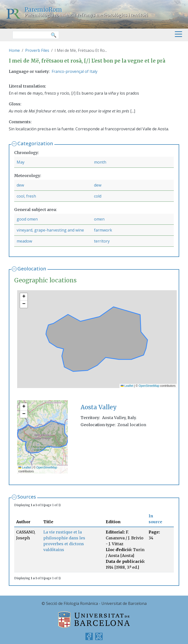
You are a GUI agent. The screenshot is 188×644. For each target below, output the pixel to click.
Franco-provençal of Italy (75, 71)
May (21, 162)
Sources (27, 497)
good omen (27, 219)
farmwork (103, 230)
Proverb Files (37, 50)
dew (20, 185)
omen (99, 219)
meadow (24, 241)
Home (14, 50)
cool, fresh (26, 196)
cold (98, 196)
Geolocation (32, 269)
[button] (24, 297)
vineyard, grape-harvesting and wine (50, 230)
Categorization (35, 143)
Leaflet (127, 386)
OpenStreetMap (149, 386)
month (100, 162)
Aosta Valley (99, 407)
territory (102, 241)
